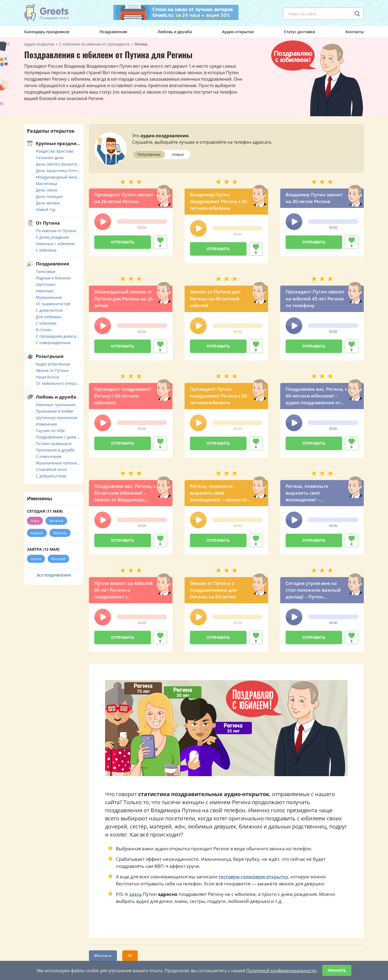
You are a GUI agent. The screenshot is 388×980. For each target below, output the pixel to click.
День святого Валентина (58, 164)
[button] (103, 222)
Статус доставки (299, 32)
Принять (337, 970)
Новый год (46, 209)
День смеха (46, 190)
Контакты (355, 32)
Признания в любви (55, 411)
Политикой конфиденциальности (282, 971)
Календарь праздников (47, 32)
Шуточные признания (57, 418)
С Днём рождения (52, 237)
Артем (36, 559)
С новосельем (49, 456)
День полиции (49, 196)
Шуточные (46, 284)
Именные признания (56, 405)
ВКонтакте (103, 956)
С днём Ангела (49, 310)
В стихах (44, 330)
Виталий (56, 521)
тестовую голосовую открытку (253, 877)
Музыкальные (49, 297)
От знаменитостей (53, 304)
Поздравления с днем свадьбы (58, 437)
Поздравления (113, 32)
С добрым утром (51, 476)
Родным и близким (53, 278)
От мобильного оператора (58, 383)
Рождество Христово (55, 151)
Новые (178, 154)
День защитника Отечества (58, 171)
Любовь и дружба (175, 32)
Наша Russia (47, 377)
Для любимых (49, 317)
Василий (58, 559)
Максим (60, 533)
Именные (45, 291)
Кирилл (37, 533)
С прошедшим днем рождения (58, 336)
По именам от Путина (56, 231)
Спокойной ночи (51, 469)
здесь (136, 894)
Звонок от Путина (52, 370)
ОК (130, 956)
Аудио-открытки (238, 32)
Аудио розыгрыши (53, 364)
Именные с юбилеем (55, 244)
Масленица (46, 184)
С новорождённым (53, 343)
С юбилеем (46, 250)
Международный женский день (58, 177)
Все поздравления (54, 575)
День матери (48, 203)
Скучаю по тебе (50, 431)
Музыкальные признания (58, 463)
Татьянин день (50, 158)
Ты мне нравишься (54, 443)
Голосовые (46, 271)
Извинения (46, 424)
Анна (35, 521)
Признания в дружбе (55, 450)
